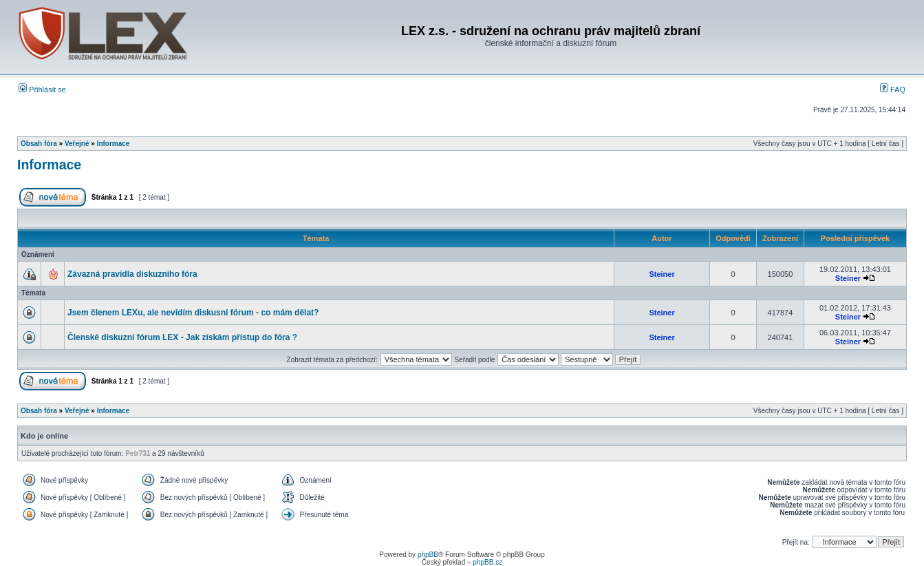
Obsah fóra (39, 144)
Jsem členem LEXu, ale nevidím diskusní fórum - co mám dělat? (193, 313)
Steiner (662, 274)
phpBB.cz (487, 562)
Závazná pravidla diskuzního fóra (132, 274)
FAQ (893, 90)
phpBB (428, 555)
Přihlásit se (42, 90)
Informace (114, 144)
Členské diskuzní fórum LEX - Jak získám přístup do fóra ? (182, 337)
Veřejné (77, 144)
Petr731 (138, 453)
